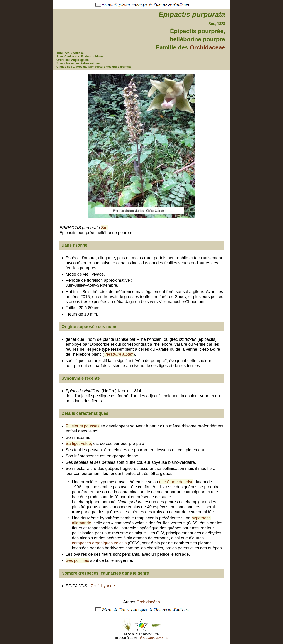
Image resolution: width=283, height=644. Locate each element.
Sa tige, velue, (79, 443)
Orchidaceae (207, 47)
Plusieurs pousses (83, 426)
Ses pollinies (77, 560)
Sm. (105, 228)
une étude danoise (176, 482)
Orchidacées (148, 602)
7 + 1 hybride (103, 586)
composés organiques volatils (99, 543)
